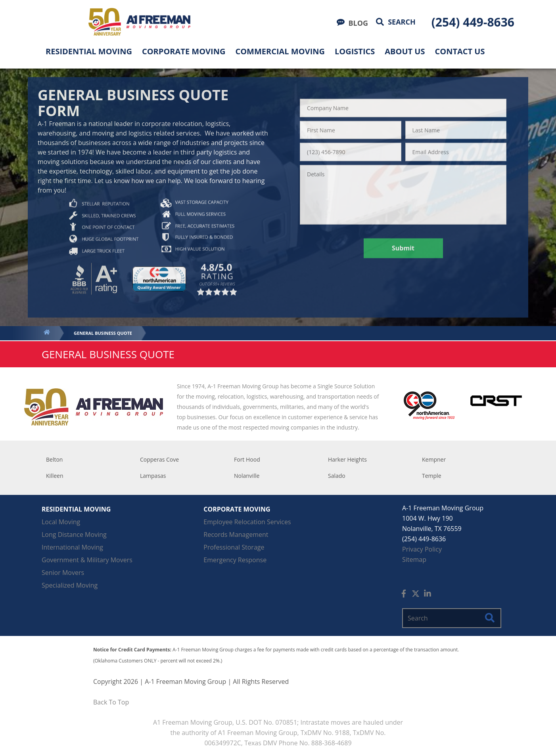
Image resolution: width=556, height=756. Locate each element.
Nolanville (247, 476)
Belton (54, 459)
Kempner (434, 459)
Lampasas (153, 476)
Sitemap (414, 559)
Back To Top (111, 702)
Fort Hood (247, 459)
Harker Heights (347, 459)
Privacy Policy (422, 549)
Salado (337, 476)
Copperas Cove (159, 459)
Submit (403, 248)
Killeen (55, 476)
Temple (432, 476)
